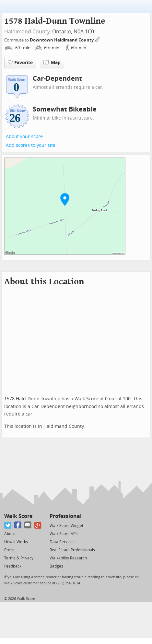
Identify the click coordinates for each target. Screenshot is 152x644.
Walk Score (18, 516)
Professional (66, 516)
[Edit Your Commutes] (98, 39)
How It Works (16, 542)
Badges (56, 566)
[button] (65, 199)
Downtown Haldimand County (62, 40)
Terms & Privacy (19, 558)
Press (9, 550)
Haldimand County (27, 32)
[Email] (28, 525)
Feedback (13, 566)
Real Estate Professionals (72, 550)
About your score (24, 137)
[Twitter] (8, 525)
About (10, 534)
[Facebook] (18, 525)
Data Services (62, 542)
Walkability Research (68, 558)
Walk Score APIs (64, 534)
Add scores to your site (31, 145)
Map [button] (52, 63)
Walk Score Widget (66, 526)
